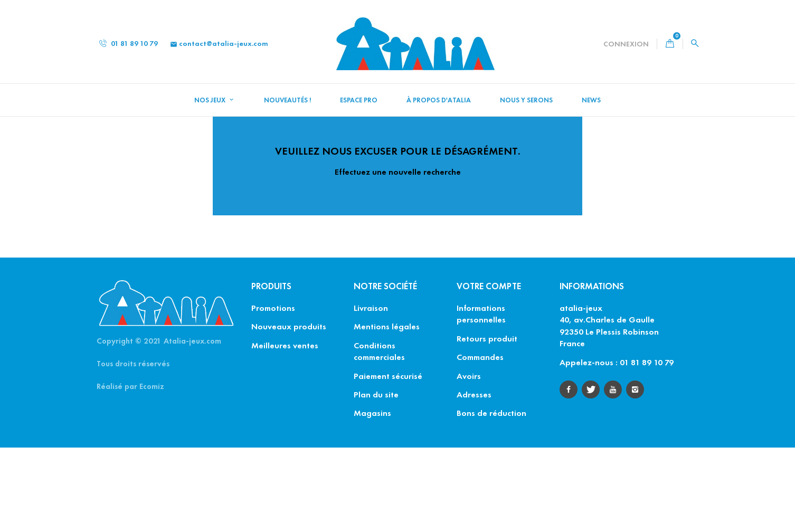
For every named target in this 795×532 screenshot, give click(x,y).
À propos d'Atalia (439, 100)
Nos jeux (211, 100)
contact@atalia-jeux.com (219, 44)
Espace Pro (359, 100)
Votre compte (489, 371)
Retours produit (487, 423)
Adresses (474, 479)
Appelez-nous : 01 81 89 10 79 (617, 447)
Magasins (372, 498)
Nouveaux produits (289, 411)
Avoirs (469, 460)
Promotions (273, 392)
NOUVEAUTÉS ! (287, 100)
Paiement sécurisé (388, 460)
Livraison (371, 392)
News (591, 100)
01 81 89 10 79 (129, 44)
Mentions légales (387, 411)
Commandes (480, 441)
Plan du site (376, 479)
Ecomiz (152, 471)
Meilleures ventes (285, 430)
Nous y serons (526, 100)
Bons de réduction (491, 498)
